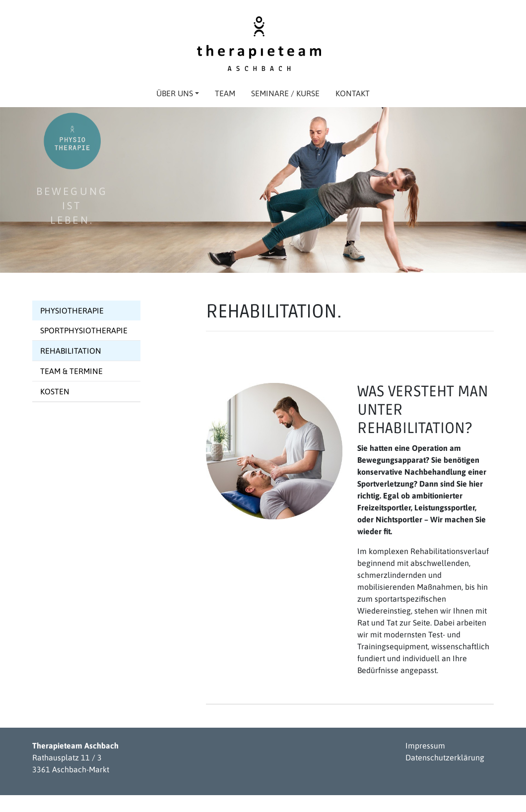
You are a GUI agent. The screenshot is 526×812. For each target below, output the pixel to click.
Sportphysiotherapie (84, 330)
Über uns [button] (178, 93)
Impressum (425, 746)
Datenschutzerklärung (445, 757)
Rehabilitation (71, 351)
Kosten (55, 391)
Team (225, 93)
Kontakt (353, 93)
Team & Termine (71, 371)
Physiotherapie (72, 311)
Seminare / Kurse (285, 93)
